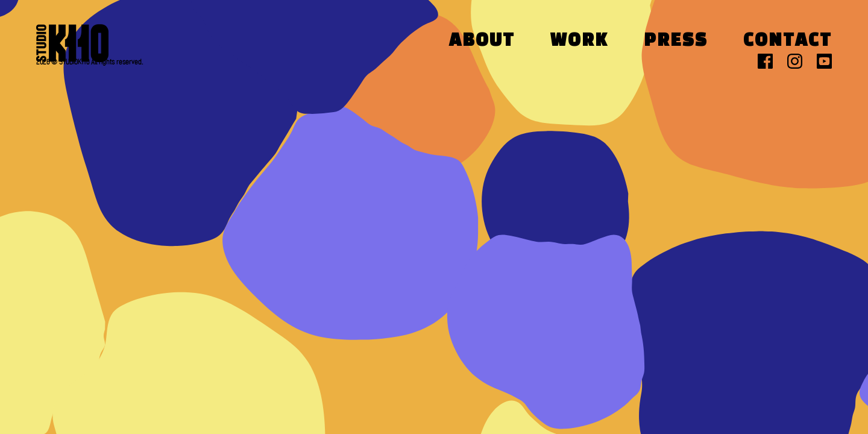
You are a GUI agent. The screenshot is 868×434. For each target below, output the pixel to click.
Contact (788, 41)
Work (579, 41)
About (482, 41)
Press (676, 41)
